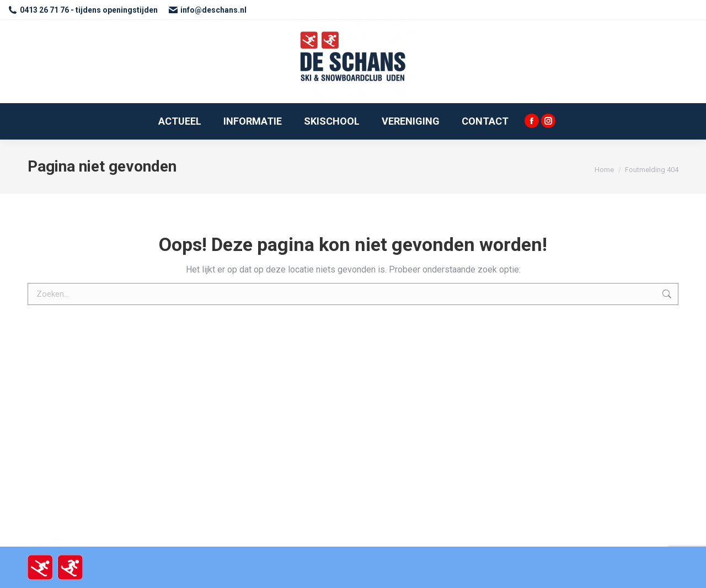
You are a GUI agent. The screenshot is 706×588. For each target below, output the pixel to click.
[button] (683, 15)
